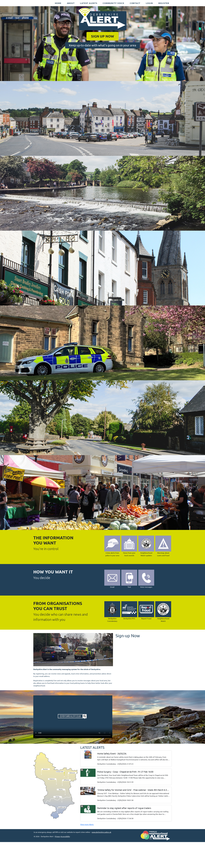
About (71, 3)
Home (58, 3)
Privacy (57, 836)
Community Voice (113, 3)
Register (164, 3)
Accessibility (65, 836)
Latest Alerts (89, 3)
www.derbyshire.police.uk (101, 832)
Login (149, 3)
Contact (135, 3)
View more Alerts (87, 824)
